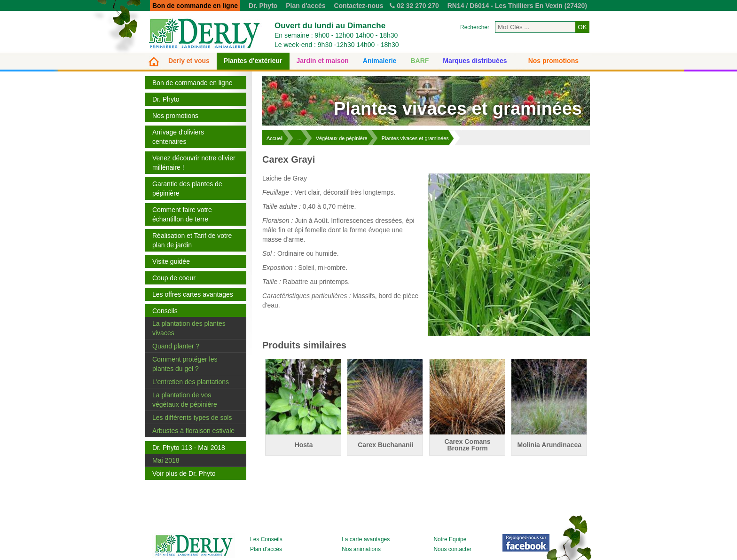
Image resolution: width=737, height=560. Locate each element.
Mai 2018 (166, 460)
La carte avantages (366, 539)
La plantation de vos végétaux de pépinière (185, 400)
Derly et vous (189, 61)
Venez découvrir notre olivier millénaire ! (194, 163)
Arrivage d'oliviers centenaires (178, 137)
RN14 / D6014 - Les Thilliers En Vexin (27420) (517, 6)
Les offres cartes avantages (193, 294)
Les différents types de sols (192, 418)
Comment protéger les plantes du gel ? (185, 364)
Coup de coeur (174, 278)
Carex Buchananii (385, 445)
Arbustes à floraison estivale (193, 431)
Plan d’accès (266, 549)
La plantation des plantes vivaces (189, 328)
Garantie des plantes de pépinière (187, 189)
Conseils (165, 311)
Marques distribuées (475, 61)
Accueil (275, 138)
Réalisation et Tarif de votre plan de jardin (192, 240)
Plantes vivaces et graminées (415, 138)
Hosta (304, 445)
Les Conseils (266, 539)
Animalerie (380, 61)
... (299, 138)
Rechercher (475, 27)
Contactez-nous (358, 6)
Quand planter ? (176, 346)
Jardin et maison (323, 61)
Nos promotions (553, 61)
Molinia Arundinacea (549, 445)
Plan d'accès (306, 6)
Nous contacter (452, 549)
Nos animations (361, 549)
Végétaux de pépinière (342, 138)
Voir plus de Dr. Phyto (184, 473)
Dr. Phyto (263, 6)
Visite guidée (171, 261)
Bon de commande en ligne (192, 83)
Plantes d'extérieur (253, 61)
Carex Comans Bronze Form (468, 445)
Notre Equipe (450, 539)
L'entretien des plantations (191, 382)
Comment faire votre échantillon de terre (182, 214)
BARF (419, 61)
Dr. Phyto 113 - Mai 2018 (189, 448)
